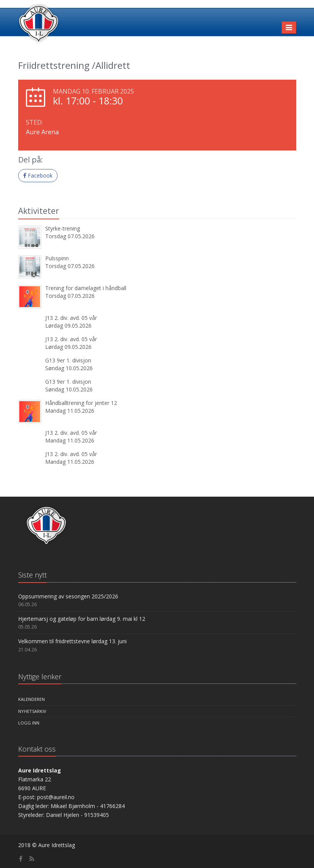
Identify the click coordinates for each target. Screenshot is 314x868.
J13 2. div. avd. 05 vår (71, 318)
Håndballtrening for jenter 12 (81, 403)
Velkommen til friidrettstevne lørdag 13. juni (72, 641)
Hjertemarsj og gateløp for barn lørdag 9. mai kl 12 (82, 619)
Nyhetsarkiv (32, 711)
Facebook (38, 175)
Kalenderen (31, 699)
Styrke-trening (63, 228)
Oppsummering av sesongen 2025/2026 (68, 596)
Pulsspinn (57, 258)
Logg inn (29, 723)
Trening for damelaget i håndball (86, 288)
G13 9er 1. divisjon (68, 360)
